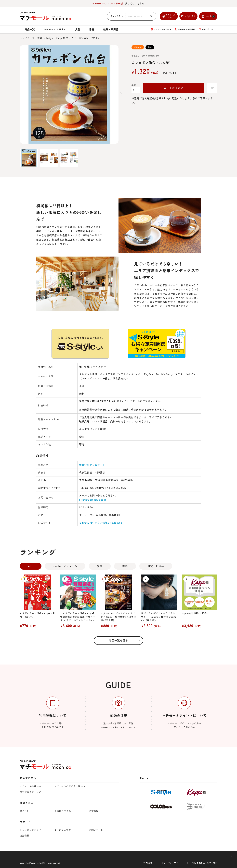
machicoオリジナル (55, 29)
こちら (187, 727)
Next (121, 94)
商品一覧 (30, 29)
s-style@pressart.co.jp (93, 500)
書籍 (92, 29)
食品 (78, 29)
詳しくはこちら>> (118, 3)
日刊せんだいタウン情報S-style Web (101, 523)
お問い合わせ (207, 29)
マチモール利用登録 (186, 29)
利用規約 (148, 863)
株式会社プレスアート (92, 465)
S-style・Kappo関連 (57, 38)
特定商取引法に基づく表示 (205, 863)
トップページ (27, 38)
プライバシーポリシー (172, 863)
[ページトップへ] (231, 857)
